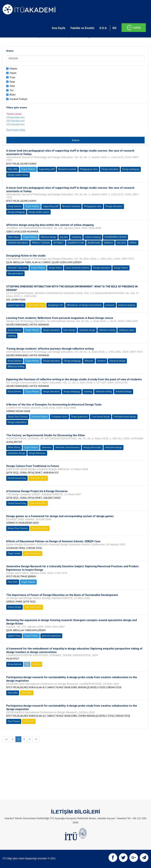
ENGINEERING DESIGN (115, 237)
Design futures (121, 268)
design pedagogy (72, 391)
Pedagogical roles (89, 169)
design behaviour (37, 453)
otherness (47, 447)
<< (6, 739)
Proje (12, 77)
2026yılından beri (15, 117)
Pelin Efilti (13, 169)
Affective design (48, 237)
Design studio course (18, 175)
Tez (12, 90)
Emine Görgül (14, 607)
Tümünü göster (14, 114)
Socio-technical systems (77, 268)
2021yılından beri (15, 124)
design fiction (55, 268)
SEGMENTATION (76, 243)
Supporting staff (47, 169)
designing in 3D (55, 305)
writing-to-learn (127, 330)
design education (51, 330)
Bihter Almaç (14, 447)
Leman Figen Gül (16, 305)
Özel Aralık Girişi (16, 130)
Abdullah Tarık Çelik (18, 268)
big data (64, 237)
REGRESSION (94, 243)
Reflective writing (16, 366)
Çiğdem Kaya (14, 636)
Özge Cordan (14, 553)
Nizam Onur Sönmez (18, 417)
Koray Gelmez (15, 206)
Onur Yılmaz (14, 721)
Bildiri (13, 95)
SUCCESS (121, 243)
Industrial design (117, 361)
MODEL (133, 243)
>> (36, 739)
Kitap (12, 82)
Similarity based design (125, 417)
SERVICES (109, 243)
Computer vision (59, 417)
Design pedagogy (131, 169)
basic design (69, 330)
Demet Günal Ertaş (17, 478)
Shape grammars (79, 417)
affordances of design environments (84, 305)
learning (12, 336)
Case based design (101, 417)
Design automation (17, 422)
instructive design (113, 447)
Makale (13, 69)
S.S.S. (103, 28)
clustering (76, 237)
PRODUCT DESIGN (41, 243)
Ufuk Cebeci (14, 237)
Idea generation (15, 273)
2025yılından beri (15, 121)
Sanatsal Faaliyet (18, 99)
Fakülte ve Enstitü (82, 28)
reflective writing (107, 330)
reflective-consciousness (67, 447)
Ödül (12, 86)
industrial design (87, 330)
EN (114, 28)
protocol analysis (127, 305)
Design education (110, 169)
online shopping (93, 237)
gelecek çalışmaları (51, 636)
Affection (89, 361)
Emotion (101, 361)
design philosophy (92, 447)
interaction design (16, 453)
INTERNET (59, 243)
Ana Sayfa (59, 28)
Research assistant (67, 169)
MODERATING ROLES (18, 243)
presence (110, 305)
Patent (13, 73)
